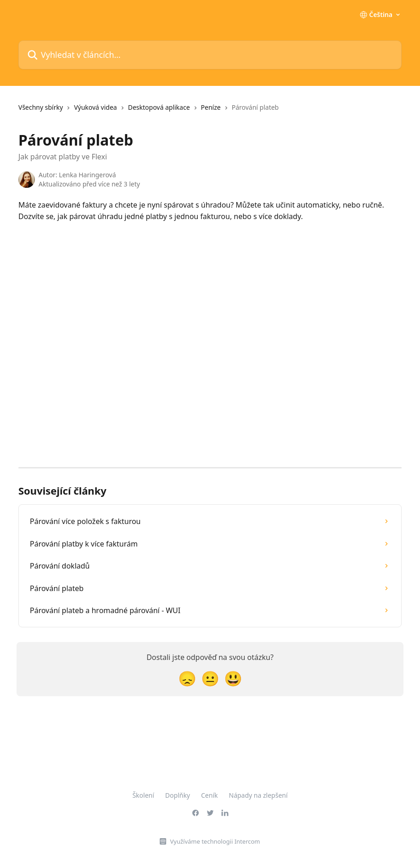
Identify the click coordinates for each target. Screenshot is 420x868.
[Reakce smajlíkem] (233, 678)
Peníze (211, 107)
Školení (143, 795)
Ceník (209, 795)
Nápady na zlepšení (258, 795)
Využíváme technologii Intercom (215, 841)
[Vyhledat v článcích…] (210, 55)
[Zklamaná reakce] (187, 678)
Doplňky (178, 795)
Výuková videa (95, 107)
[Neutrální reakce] (210, 678)
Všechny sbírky (41, 107)
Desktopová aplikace (159, 107)
